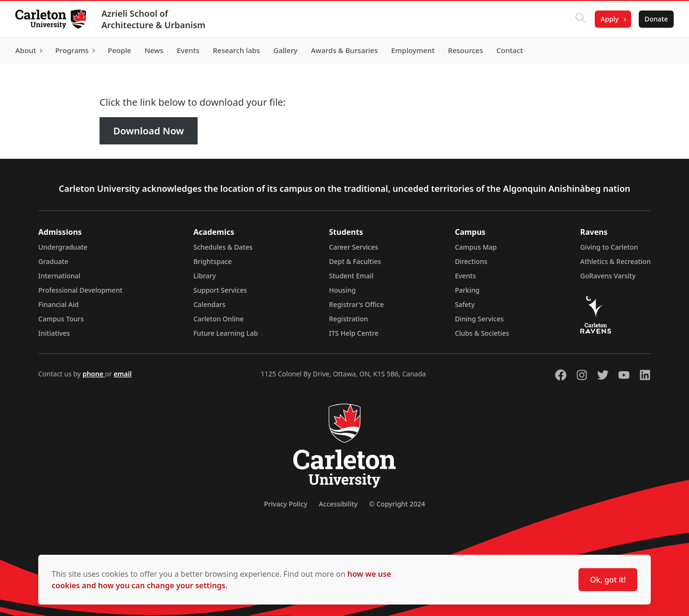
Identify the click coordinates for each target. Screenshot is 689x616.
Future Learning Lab (226, 333)
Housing (343, 290)
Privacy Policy (286, 504)
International (59, 276)
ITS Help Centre (354, 333)
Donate (656, 19)
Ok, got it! (608, 580)
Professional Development (80, 290)
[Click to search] (580, 19)
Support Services (220, 290)
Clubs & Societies (482, 333)
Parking (467, 290)
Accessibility (338, 504)
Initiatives (54, 333)
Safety (465, 304)
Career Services (354, 247)
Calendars (209, 304)
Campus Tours (61, 319)
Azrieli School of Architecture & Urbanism (153, 19)
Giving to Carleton (609, 247)
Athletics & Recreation (616, 261)
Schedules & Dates (223, 247)
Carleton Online (218, 319)
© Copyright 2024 (397, 504)
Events (466, 276)
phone (94, 374)
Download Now (149, 131)
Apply (610, 19)
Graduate (53, 261)
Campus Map (476, 247)
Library (205, 276)
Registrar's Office (357, 304)
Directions (471, 261)
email (122, 374)
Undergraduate (63, 247)
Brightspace (212, 261)
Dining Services (479, 319)
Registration (349, 319)
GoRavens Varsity (608, 276)
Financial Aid (58, 304)
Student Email (351, 276)
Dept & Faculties (355, 261)
